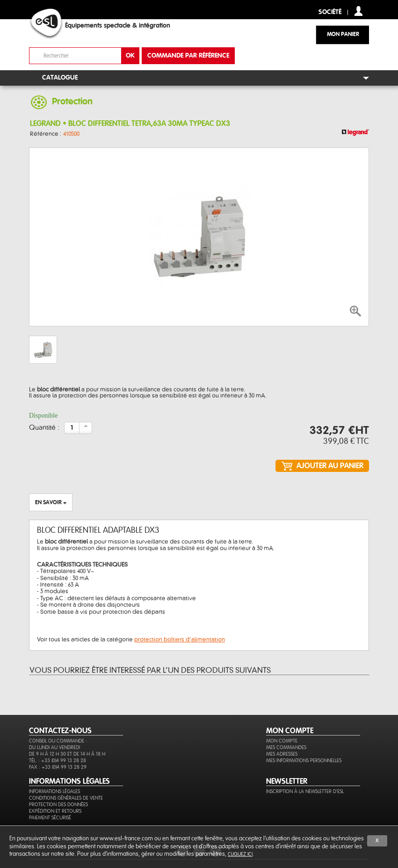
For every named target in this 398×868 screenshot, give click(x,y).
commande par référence (188, 56)
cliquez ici (240, 854)
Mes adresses (282, 754)
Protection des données (58, 805)
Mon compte (282, 741)
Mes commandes (286, 747)
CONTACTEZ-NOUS (60, 731)
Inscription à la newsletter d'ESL (305, 791)
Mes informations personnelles (304, 761)
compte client (358, 11)
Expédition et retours (55, 811)
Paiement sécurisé (50, 818)
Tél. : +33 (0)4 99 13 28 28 (58, 761)
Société (330, 12)
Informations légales (54, 791)
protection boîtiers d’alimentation (180, 640)
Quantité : (44, 428)
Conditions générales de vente (66, 798)
